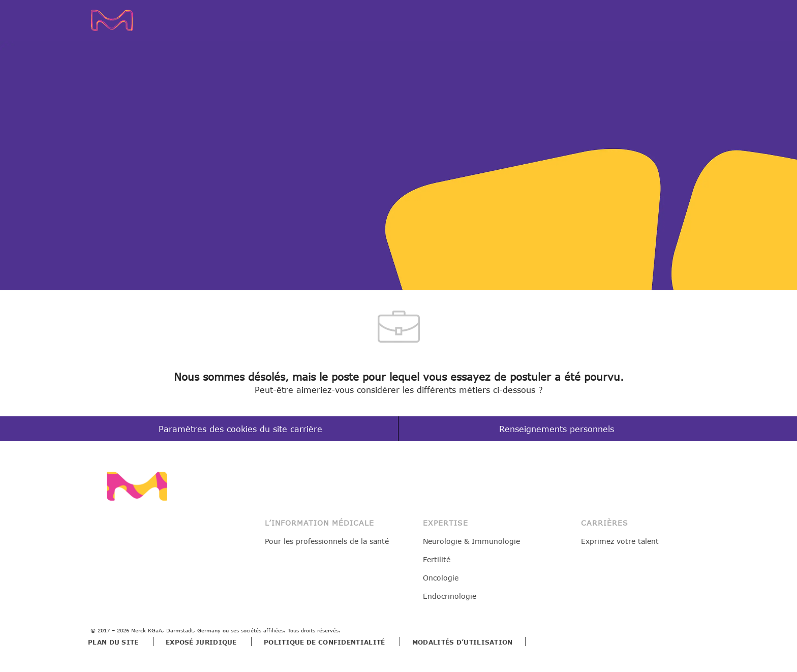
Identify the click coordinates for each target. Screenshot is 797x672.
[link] (137, 486)
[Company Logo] (127, 20)
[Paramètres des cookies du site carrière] (240, 430)
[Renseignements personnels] (557, 430)
